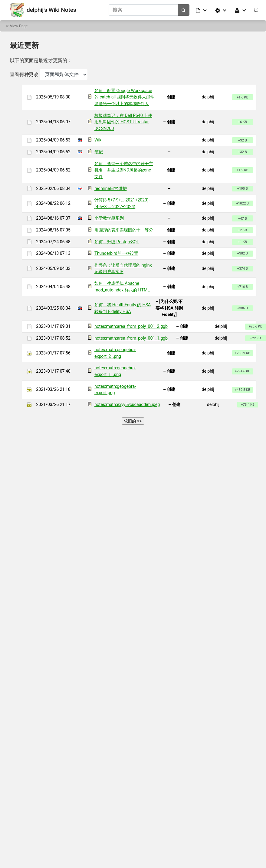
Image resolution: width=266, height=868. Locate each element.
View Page (19, 26)
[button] (202, 10)
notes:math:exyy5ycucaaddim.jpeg (127, 404)
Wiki (98, 140)
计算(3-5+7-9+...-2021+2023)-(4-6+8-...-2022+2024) (122, 203)
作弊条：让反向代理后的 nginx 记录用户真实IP (123, 268)
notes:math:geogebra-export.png (115, 389)
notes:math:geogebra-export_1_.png (115, 371)
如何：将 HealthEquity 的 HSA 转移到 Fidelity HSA (123, 308)
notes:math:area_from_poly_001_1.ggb (131, 338)
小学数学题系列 (109, 218)
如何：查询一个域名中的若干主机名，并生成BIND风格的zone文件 (124, 170)
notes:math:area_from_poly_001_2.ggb (131, 326)
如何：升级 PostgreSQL (117, 242)
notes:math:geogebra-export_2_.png (115, 353)
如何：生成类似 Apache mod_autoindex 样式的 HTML (122, 286)
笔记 (99, 152)
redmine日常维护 (110, 188)
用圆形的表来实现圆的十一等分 (124, 230)
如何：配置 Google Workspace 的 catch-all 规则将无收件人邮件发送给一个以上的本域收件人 (124, 97)
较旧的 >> (133, 421)
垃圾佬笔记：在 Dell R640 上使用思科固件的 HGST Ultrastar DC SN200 (123, 122)
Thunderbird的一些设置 (116, 253)
